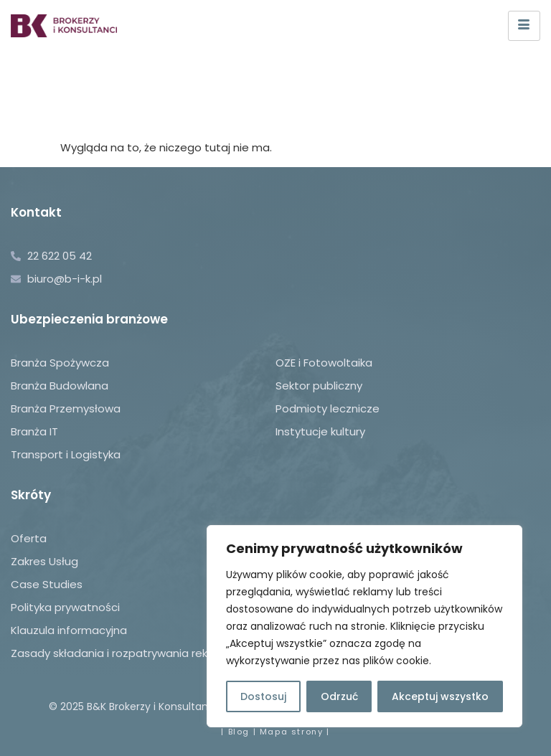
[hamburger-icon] (524, 26)
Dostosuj (263, 696)
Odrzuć (339, 696)
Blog (239, 732)
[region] (364, 626)
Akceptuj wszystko (440, 696)
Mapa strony (292, 732)
